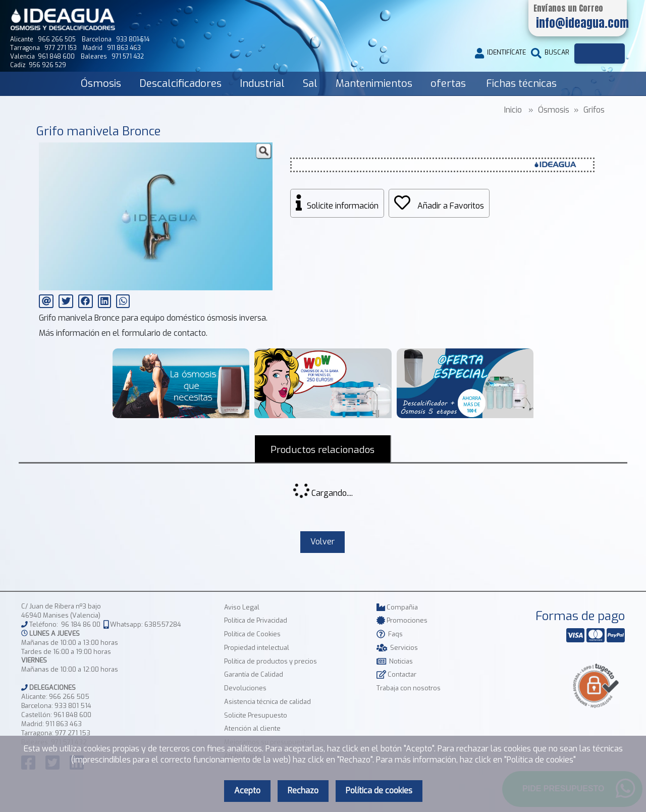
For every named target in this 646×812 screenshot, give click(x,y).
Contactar (396, 674)
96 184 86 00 (81, 624)
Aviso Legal (242, 607)
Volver (322, 542)
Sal (310, 84)
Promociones (402, 620)
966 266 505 (69, 697)
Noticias (395, 661)
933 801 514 (73, 706)
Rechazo (303, 791)
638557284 (163, 624)
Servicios (397, 648)
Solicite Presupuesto (256, 715)
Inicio (513, 110)
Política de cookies (379, 791)
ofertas (448, 84)
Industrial (262, 84)
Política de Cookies (252, 634)
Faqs (390, 634)
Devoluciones (245, 688)
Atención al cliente (252, 728)
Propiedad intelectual (257, 648)
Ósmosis (101, 84)
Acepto (247, 791)
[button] (263, 151)
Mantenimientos (374, 84)
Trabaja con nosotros (409, 688)
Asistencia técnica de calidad (267, 702)
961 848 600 (72, 715)
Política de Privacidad (256, 620)
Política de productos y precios (271, 661)
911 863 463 (64, 724)
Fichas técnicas (521, 84)
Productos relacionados (322, 450)
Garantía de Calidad (254, 674)
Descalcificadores (180, 84)
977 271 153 (73, 733)
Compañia (397, 607)
